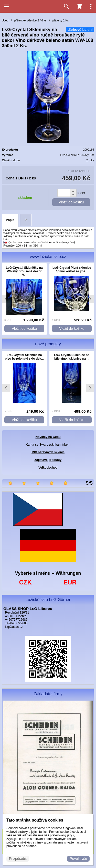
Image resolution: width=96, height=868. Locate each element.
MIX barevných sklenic (48, 452)
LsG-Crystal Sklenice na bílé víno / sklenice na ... (72, 357)
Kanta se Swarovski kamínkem (48, 445)
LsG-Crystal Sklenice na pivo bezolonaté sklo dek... (24, 357)
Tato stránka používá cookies (35, 820)
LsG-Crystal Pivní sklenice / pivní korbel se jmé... (72, 270)
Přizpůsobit (18, 859)
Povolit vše (78, 859)
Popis (10, 220)
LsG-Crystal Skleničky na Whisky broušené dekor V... (24, 271)
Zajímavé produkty (48, 460)
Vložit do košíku (71, 202)
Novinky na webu (48, 437)
